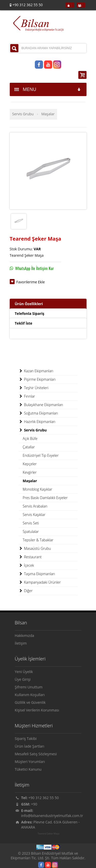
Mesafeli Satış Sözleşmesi (36, 754)
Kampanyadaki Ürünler (40, 582)
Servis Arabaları (35, 506)
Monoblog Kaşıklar (38, 489)
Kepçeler (30, 464)
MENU (48, 89)
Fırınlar (27, 396)
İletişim (21, 643)
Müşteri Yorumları (30, 762)
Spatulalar (31, 531)
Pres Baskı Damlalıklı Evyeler (45, 498)
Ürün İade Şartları (30, 746)
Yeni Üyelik (24, 672)
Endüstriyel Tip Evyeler (41, 455)
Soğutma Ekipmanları (38, 413)
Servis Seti (31, 523)
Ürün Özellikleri (29, 304)
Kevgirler (30, 472)
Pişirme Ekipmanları (37, 379)
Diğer (26, 591)
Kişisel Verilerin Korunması (37, 710)
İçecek (26, 565)
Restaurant (30, 557)
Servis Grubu (23, 114)
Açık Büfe (30, 438)
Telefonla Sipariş (30, 313)
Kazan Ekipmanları (36, 371)
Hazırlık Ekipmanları (37, 422)
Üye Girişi (23, 679)
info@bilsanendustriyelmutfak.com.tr (52, 816)
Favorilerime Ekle (31, 282)
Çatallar (29, 447)
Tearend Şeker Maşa (49, 834)
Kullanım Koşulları (30, 695)
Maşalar (48, 114)
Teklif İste (24, 323)
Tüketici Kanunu (28, 769)
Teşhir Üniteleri (34, 388)
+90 (34, 804)
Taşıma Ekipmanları (37, 574)
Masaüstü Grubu (35, 549)
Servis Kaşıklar (34, 515)
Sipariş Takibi (26, 738)
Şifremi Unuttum (29, 687)
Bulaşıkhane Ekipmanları (41, 405)
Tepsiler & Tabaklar (38, 540)
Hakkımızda (25, 635)
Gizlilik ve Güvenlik (30, 702)
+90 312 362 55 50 (44, 798)
